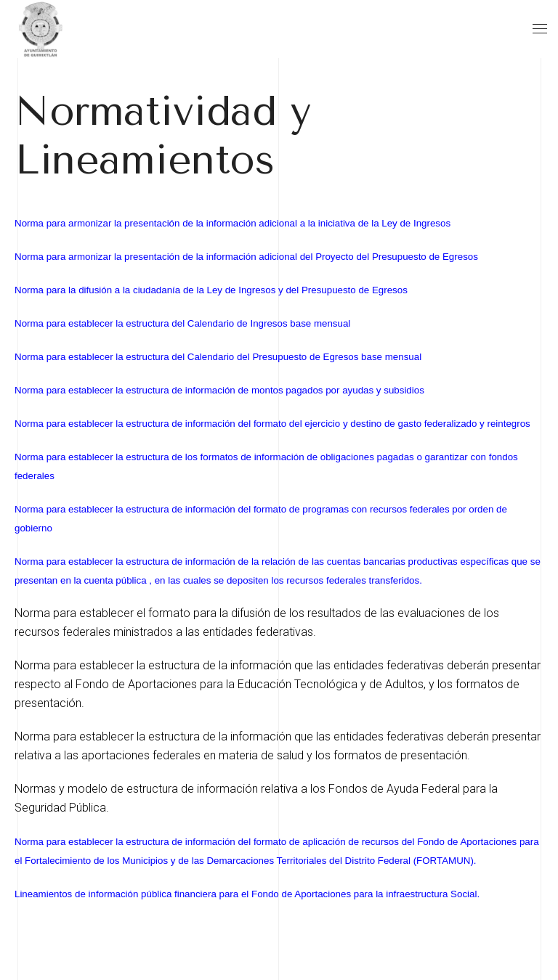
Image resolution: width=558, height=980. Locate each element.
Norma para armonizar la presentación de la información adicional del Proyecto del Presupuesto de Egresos (246, 257)
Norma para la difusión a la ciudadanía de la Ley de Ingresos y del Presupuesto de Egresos (211, 290)
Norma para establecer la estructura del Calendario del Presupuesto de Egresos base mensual (218, 357)
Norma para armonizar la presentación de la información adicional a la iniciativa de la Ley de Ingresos (232, 223)
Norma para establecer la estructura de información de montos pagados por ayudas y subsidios (219, 390)
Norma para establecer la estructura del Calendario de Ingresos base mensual (182, 323)
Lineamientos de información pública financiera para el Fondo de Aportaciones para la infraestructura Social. (247, 894)
